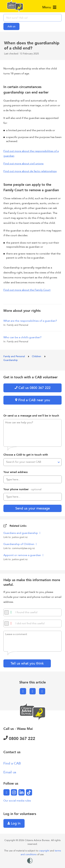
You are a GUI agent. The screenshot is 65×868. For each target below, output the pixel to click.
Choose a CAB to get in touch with (26, 455)
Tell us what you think (27, 663)
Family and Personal (14, 356)
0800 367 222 (19, 739)
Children (37, 356)
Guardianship (11, 360)
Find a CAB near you (33, 400)
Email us (10, 772)
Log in (14, 823)
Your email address (16, 472)
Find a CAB (12, 763)
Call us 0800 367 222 (33, 388)
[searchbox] (32, 18)
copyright (44, 851)
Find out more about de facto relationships (30, 171)
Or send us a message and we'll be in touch (31, 416)
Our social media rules (17, 801)
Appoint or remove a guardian (23, 555)
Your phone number (22, 489)
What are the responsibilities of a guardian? (30, 321)
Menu (49, 7)
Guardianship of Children (19, 544)
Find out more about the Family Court (27, 290)
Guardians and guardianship (21, 533)
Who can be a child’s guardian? (22, 337)
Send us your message (33, 508)
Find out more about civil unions (23, 164)
